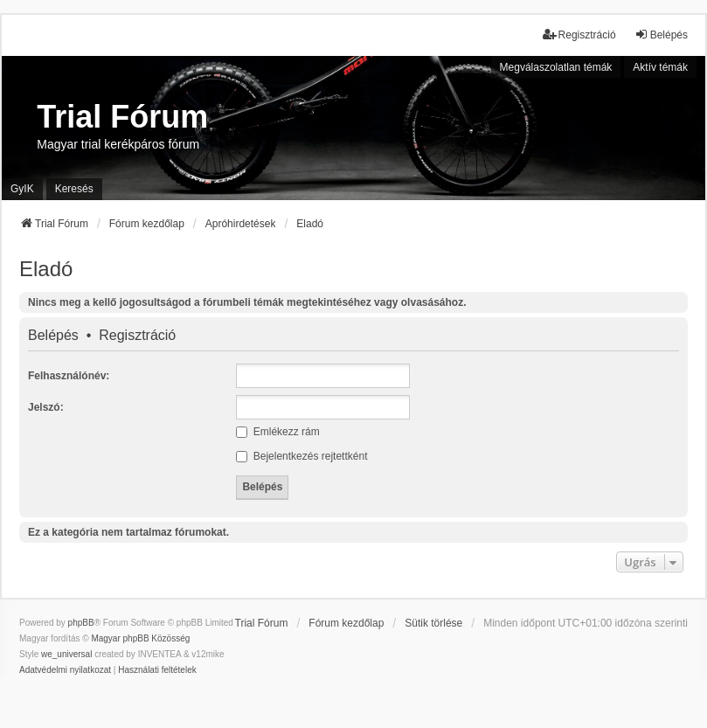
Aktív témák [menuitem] (660, 67)
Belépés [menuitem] (661, 35)
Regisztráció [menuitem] (579, 35)
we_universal (66, 654)
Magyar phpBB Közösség (140, 638)
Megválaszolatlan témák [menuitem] (556, 67)
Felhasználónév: (69, 376)
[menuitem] (65, 670)
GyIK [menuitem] (22, 189)
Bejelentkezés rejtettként (302, 456)
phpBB (81, 623)
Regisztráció (137, 336)
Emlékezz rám (277, 432)
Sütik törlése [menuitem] (433, 623)
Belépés (53, 336)
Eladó (46, 269)
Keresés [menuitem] (74, 189)
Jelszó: (46, 407)
